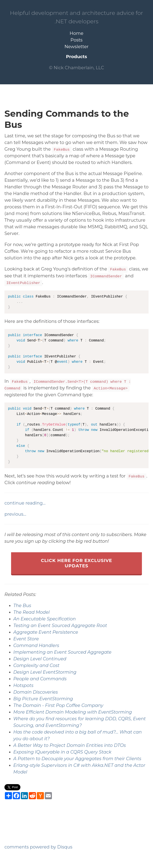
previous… (15, 514)
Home (76, 33)
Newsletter (77, 47)
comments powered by (38, 847)
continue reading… (25, 503)
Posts (76, 40)
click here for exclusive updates (76, 563)
